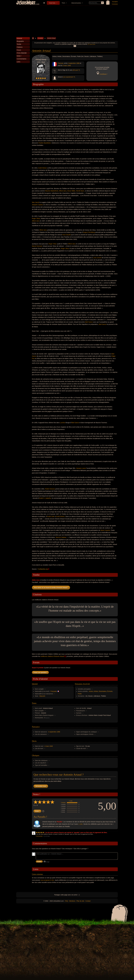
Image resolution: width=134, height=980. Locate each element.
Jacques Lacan (81, 468)
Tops (63, 3)
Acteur (91, 691)
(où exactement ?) (69, 77)
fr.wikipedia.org (43, 569)
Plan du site (80, 901)
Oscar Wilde (71, 191)
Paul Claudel (66, 235)
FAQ (66, 901)
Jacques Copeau (37, 205)
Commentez (39, 836)
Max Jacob (35, 202)
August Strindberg (89, 232)
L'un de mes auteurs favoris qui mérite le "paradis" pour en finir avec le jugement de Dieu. (76, 833)
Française (54, 691)
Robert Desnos (50, 489)
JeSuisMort (26, 3)
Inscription (115, 2)
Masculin (42, 696)
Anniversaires (76, 3)
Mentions (72, 901)
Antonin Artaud (51, 38)
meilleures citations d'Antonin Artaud (52, 656)
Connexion (115, 4)
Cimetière (52, 3)
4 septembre (72, 63)
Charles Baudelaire (45, 143)
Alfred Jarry (63, 191)
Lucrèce (63, 423)
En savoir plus (92, 44)
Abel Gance (89, 322)
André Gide (51, 516)
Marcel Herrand (37, 246)
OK (75, 46)
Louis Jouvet (97, 258)
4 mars (65, 66)
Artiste (96, 691)
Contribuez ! (103, 74)
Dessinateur (103, 691)
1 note (71, 801)
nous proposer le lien (47, 880)
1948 (69, 66)
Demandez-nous (41, 786)
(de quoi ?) (76, 70)
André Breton (42, 168)
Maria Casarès (105, 530)
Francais (61, 63)
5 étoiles (63, 803)
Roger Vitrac (36, 218)
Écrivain (110, 691)
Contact (88, 901)
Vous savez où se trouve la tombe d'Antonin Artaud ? (51, 588)
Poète (80, 694)
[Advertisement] (67, 21)
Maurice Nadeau (61, 537)
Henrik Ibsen (80, 191)
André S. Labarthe (45, 498)
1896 (78, 63)
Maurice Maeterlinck (52, 191)
